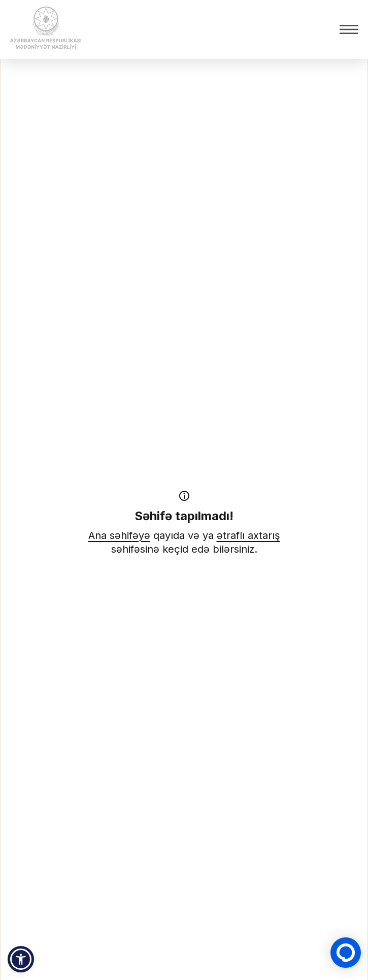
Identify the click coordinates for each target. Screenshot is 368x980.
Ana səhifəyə (119, 535)
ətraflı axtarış (248, 535)
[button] (21, 959)
